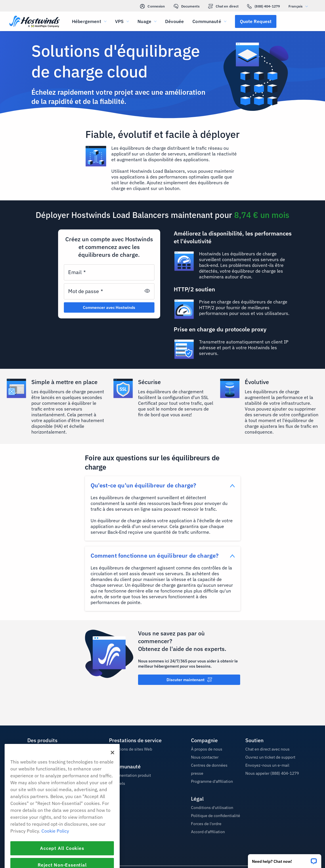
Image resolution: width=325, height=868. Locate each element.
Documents (187, 6)
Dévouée (174, 21)
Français (300, 6)
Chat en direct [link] (223, 6)
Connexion (152, 6)
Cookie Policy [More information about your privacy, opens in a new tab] (55, 856)
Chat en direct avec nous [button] (267, 749)
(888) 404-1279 (263, 6)
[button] (285, 859)
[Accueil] (35, 22)
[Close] (112, 778)
